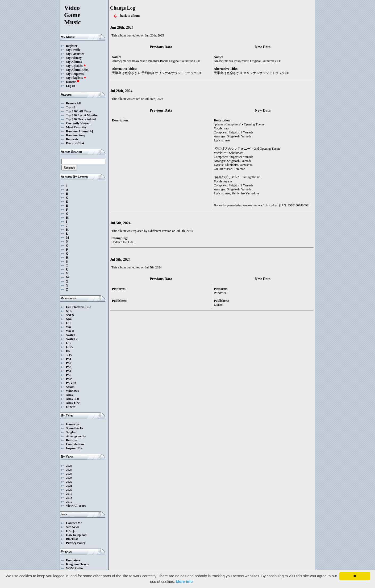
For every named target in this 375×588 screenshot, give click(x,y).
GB (68, 343)
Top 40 (71, 107)
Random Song (76, 135)
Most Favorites (76, 127)
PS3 (69, 367)
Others (71, 407)
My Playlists (76, 78)
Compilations (75, 444)
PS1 (69, 359)
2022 (69, 482)
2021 (69, 486)
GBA (69, 347)
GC (68, 323)
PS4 (69, 371)
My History (74, 58)
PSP (69, 379)
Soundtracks (75, 428)
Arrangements (76, 436)
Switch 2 (72, 339)
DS (68, 351)
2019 (69, 494)
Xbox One (73, 403)
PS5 (69, 375)
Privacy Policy (76, 543)
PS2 (69, 363)
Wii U (70, 331)
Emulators (73, 560)
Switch (71, 335)
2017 (69, 502)
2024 (69, 474)
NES (69, 311)
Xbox (70, 395)
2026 (69, 466)
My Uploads (76, 66)
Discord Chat (75, 143)
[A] (91, 131)
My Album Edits (77, 70)
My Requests (75, 74)
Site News (73, 527)
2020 (69, 490)
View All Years (76, 506)
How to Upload (76, 535)
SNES (70, 315)
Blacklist (72, 539)
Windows (72, 391)
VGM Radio (74, 568)
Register (72, 46)
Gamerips (73, 424)
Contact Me (74, 523)
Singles (71, 432)
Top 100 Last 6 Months (82, 115)
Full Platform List (78, 307)
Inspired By (74, 448)
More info (184, 582)
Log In (70, 86)
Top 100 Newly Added (81, 119)
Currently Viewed (78, 123)
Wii (68, 327)
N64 (69, 319)
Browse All (73, 103)
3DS (69, 355)
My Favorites (75, 54)
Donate (73, 82)
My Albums (74, 62)
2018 (69, 498)
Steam (70, 387)
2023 (69, 478)
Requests (72, 139)
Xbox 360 (72, 399)
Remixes (72, 440)
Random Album (77, 131)
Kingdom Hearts (77, 564)
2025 (69, 470)
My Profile (73, 50)
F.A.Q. (70, 531)
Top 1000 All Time (78, 111)
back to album (130, 16)
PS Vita (71, 383)
